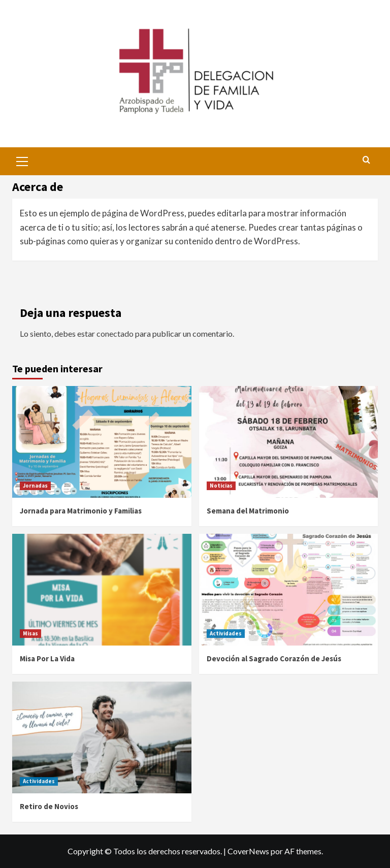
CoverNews (248, 851)
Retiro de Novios (49, 806)
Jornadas (35, 486)
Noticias (221, 486)
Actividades (226, 633)
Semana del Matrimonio (248, 511)
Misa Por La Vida (47, 658)
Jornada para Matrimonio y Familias (81, 511)
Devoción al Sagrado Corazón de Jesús (274, 658)
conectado (115, 333)
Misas (30, 633)
